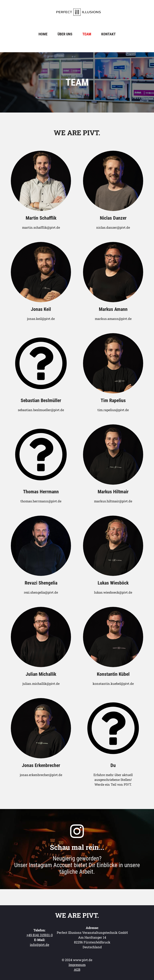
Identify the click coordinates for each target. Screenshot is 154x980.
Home (43, 34)
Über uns (65, 34)
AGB (77, 969)
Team (87, 34)
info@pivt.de (40, 945)
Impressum (77, 965)
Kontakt (108, 34)
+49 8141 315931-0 (40, 935)
